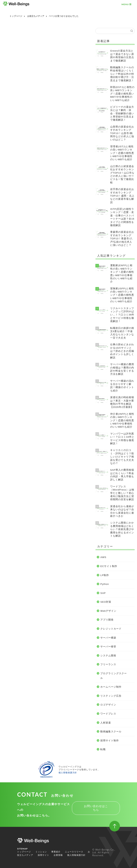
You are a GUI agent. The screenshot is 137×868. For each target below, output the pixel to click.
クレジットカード (25, 217)
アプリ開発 (21, 212)
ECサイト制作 (23, 186)
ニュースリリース (74, 852)
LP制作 (19, 190)
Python (19, 195)
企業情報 (58, 855)
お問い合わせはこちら (96, 808)
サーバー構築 (23, 221)
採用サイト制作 (24, 272)
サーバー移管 (23, 226)
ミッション (41, 852)
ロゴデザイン (23, 254)
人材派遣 (20, 263)
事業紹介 (56, 852)
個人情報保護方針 (68, 773)
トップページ (24, 852)
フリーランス (23, 235)
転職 (17, 277)
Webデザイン (23, 207)
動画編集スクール (25, 268)
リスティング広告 (25, 249)
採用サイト (43, 855)
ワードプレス (23, 259)
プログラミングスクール (30, 240)
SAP (17, 199)
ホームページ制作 (25, 245)
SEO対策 (20, 203)
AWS (17, 181)
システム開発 (23, 231)
